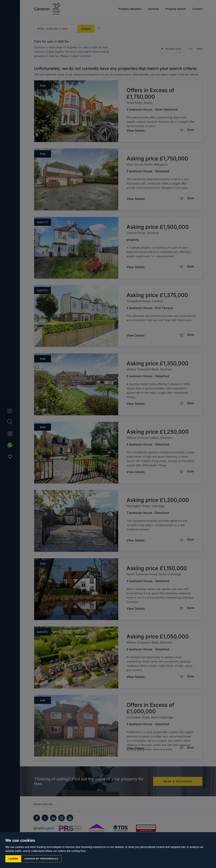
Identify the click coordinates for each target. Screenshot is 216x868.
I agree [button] (13, 859)
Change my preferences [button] (41, 859)
